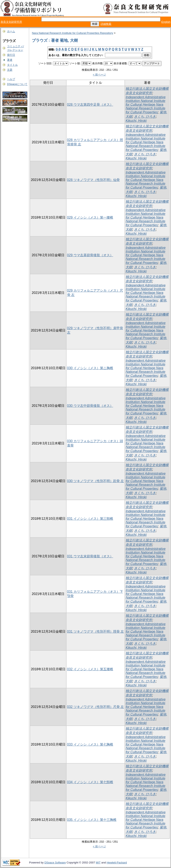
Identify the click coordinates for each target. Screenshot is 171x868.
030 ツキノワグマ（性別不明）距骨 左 (96, 481)
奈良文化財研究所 (11, 22)
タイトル (12, 65)
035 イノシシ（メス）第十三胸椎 (92, 820)
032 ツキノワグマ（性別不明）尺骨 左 (96, 707)
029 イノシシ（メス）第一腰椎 (90, 217)
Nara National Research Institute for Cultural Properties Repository (72, 33)
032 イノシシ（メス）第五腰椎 (90, 669)
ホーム (11, 31)
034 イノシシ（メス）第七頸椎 (90, 782)
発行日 (11, 55)
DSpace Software (55, 863)
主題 (10, 70)
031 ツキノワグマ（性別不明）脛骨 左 (96, 632)
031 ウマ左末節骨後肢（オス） (90, 556)
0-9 (58, 49)
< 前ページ (100, 75)
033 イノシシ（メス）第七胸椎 (90, 744)
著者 (10, 60)
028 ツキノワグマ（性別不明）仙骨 (93, 180)
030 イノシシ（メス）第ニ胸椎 (90, 368)
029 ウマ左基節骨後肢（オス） (90, 255)
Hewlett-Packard (117, 863)
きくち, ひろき (145, 117)
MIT (98, 863)
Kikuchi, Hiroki (136, 121)
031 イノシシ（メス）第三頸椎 (90, 519)
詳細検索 (106, 24)
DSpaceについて (17, 84)
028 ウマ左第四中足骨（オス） (90, 105)
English (166, 22)
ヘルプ (11, 79)
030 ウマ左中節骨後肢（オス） (90, 406)
